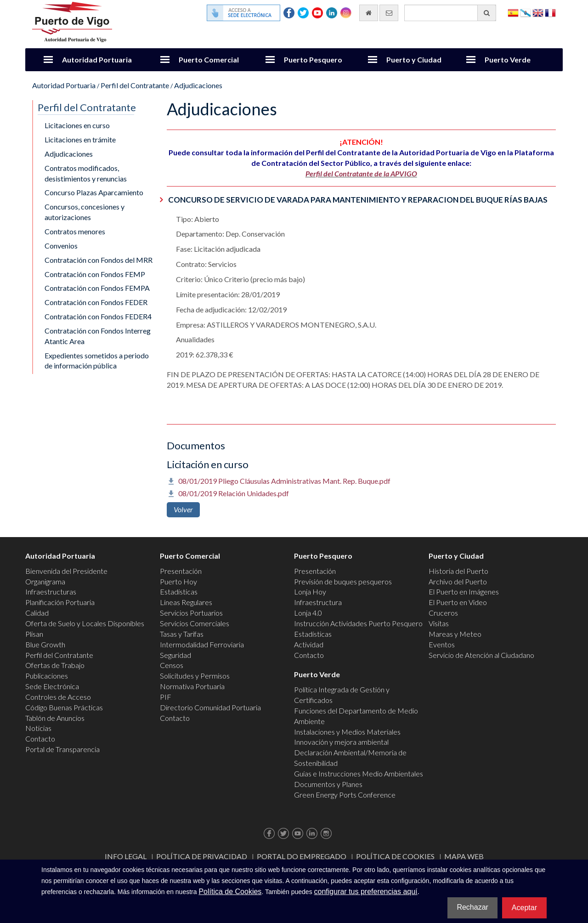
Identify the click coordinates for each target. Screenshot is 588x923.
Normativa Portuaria (192, 686)
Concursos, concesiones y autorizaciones (85, 212)
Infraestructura (318, 602)
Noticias (38, 728)
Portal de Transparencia (62, 749)
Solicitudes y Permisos (195, 676)
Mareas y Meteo (455, 634)
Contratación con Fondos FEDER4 (98, 316)
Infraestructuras (51, 592)
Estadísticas (179, 592)
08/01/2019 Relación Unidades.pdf (234, 493)
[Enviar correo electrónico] (389, 13)
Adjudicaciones (198, 85)
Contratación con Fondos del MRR (99, 260)
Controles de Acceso (58, 697)
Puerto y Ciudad (414, 59)
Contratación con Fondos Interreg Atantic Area (98, 336)
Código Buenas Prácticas (64, 707)
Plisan (34, 634)
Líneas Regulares (186, 602)
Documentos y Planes (328, 784)
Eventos (442, 644)
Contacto (40, 739)
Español (513, 12)
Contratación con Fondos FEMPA (97, 288)
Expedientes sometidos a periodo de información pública (97, 361)
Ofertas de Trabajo (55, 665)
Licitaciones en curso (77, 125)
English (538, 12)
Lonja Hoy (310, 592)
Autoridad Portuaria (97, 59)
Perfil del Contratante (135, 85)
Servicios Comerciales (195, 623)
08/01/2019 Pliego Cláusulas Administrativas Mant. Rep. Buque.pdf (284, 481)
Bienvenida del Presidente (66, 571)
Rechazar (472, 907)
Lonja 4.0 (308, 613)
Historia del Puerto (458, 571)
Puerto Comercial (209, 59)
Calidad (37, 613)
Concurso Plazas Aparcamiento (94, 192)
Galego (526, 12)
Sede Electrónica (52, 686)
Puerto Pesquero (313, 59)
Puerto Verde (508, 59)
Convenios (61, 246)
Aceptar (524, 908)
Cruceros (443, 613)
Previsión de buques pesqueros (343, 581)
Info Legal (126, 856)
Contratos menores (75, 231)
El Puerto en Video (458, 602)
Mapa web (464, 856)
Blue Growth (45, 644)
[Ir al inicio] (369, 13)
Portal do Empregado (302, 856)
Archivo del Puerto (458, 581)
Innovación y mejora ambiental (341, 742)
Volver (183, 509)
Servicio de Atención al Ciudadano (481, 655)
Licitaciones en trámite (80, 139)
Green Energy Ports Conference (345, 795)
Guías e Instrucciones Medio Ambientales (359, 773)
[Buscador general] (450, 13)
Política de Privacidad (202, 856)
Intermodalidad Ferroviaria (202, 644)
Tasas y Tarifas (182, 634)
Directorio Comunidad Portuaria (210, 707)
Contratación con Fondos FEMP (95, 274)
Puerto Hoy (178, 581)
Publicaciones (47, 676)
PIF (166, 697)
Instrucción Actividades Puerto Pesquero (358, 623)
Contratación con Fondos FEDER (96, 302)
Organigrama (45, 581)
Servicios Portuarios (191, 613)
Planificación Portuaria (60, 602)
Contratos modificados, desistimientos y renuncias (86, 173)
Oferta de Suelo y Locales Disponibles (85, 623)
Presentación (181, 571)
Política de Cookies (395, 856)
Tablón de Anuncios (55, 718)
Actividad (309, 644)
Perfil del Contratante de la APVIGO (361, 173)
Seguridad (175, 655)
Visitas (439, 623)
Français (550, 12)
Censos (172, 665)
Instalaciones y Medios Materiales (347, 732)
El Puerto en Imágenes (464, 592)
